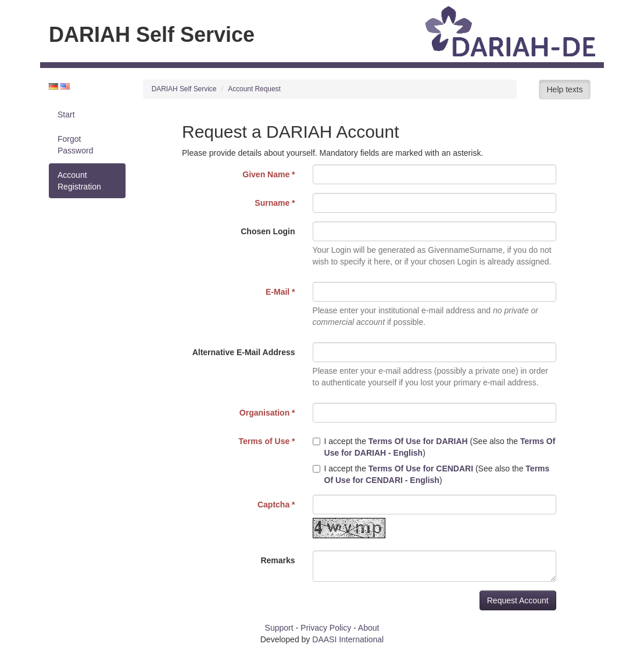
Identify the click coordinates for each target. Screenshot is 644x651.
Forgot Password (75, 145)
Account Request (254, 89)
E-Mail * (280, 292)
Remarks (278, 560)
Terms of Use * (267, 441)
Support (279, 628)
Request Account (518, 600)
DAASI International (348, 639)
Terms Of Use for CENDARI (421, 468)
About (369, 628)
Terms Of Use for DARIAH (418, 441)
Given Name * (269, 174)
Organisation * (267, 413)
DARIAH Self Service (184, 89)
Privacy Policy (326, 628)
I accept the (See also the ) (434, 447)
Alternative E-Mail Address (244, 352)
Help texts (564, 90)
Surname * (275, 203)
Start (66, 115)
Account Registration (79, 181)
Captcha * (276, 505)
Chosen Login (268, 231)
